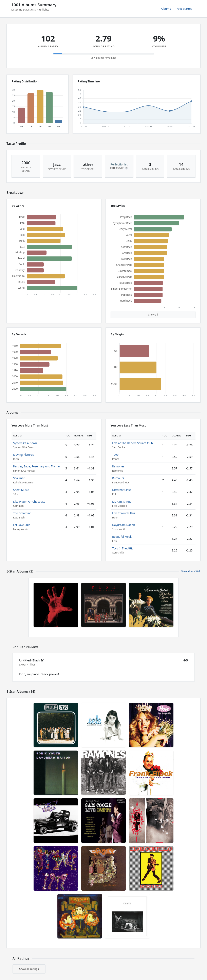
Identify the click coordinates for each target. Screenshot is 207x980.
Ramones (118, 466)
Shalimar (19, 478)
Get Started (185, 9)
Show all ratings (29, 969)
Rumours (118, 478)
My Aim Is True (122, 502)
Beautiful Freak (122, 537)
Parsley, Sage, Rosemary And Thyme (36, 466)
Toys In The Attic (123, 548)
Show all (153, 315)
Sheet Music (21, 490)
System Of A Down (25, 443)
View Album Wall (191, 571)
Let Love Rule (22, 525)
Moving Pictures (23, 455)
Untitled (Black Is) (32, 660)
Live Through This (124, 513)
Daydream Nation (124, 525)
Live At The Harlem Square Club (133, 443)
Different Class (122, 490)
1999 (115, 455)
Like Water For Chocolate (29, 502)
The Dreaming (22, 513)
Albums (166, 9)
